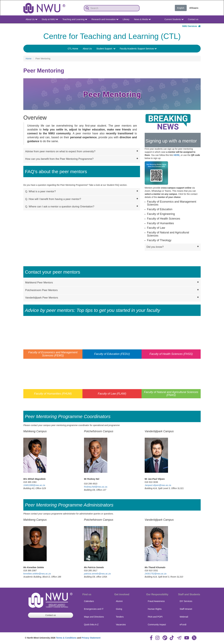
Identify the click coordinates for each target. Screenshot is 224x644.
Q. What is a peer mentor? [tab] (82, 191)
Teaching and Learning (75, 19)
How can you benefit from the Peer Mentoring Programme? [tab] (82, 159)
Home (29, 59)
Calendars (89, 601)
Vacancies (121, 625)
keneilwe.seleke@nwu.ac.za (37, 574)
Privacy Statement (91, 638)
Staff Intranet (186, 609)
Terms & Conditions (66, 638)
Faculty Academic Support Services (138, 49)
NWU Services (191, 26)
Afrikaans (194, 8)
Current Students (174, 19)
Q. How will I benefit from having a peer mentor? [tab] (82, 199)
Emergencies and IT (94, 609)
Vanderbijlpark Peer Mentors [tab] (112, 297)
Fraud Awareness (156, 601)
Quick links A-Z (91, 625)
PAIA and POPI (155, 617)
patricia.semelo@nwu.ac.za (97, 574)
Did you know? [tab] (173, 247)
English (181, 8)
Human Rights (155, 609)
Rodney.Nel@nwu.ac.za (96, 487)
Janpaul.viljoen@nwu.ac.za (158, 485)
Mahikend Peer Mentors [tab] (112, 282)
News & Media (142, 19)
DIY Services (186, 601)
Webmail (184, 617)
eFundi (183, 625)
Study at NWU (50, 19)
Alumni (119, 601)
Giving (119, 609)
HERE (176, 155)
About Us (31, 19)
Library (126, 19)
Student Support (106, 49)
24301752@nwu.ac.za (156, 574)
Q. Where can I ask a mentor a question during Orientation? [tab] (82, 206)
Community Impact (157, 625)
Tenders (120, 617)
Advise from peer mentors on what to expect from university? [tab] (82, 151)
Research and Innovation (105, 19)
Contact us (193, 19)
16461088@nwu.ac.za (34, 485)
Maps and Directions (94, 617)
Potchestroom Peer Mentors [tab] (112, 290)
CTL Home (73, 49)
